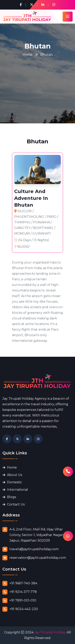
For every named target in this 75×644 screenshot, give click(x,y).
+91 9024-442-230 (24, 609)
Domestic (14, 482)
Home (27, 55)
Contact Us (16, 504)
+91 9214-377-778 (23, 592)
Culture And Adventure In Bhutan (31, 198)
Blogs (11, 497)
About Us (14, 475)
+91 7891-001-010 (23, 600)
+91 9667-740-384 (23, 583)
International (17, 490)
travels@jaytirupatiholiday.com (34, 549)
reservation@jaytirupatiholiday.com (38, 558)
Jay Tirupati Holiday (50, 632)
